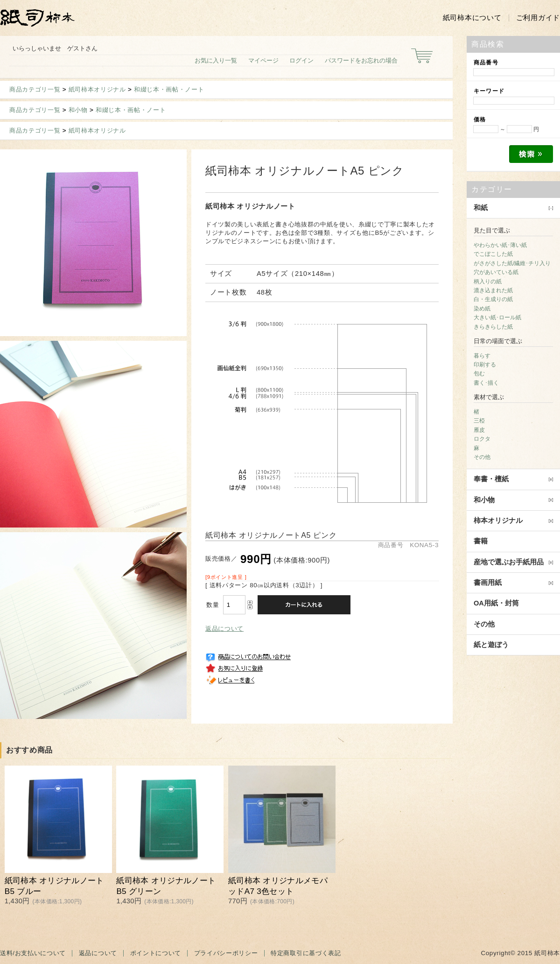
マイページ (263, 60)
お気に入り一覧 (216, 60)
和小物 (78, 110)
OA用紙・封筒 (496, 603)
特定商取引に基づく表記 (306, 953)
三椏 (479, 421)
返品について (224, 629)
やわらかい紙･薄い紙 (500, 245)
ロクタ (482, 439)
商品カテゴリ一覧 (35, 89)
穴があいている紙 (496, 272)
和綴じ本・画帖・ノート (169, 89)
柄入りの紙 (488, 281)
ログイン (301, 60)
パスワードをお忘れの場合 (361, 60)
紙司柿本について (472, 18)
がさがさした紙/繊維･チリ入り (512, 263)
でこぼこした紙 (493, 254)
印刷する (485, 365)
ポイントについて (156, 953)
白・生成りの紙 (493, 299)
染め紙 (482, 309)
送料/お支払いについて (33, 953)
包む (479, 373)
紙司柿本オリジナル (97, 89)
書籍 (481, 541)
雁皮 (479, 430)
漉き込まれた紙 (493, 290)
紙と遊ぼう (491, 645)
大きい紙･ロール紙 (497, 317)
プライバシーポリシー (226, 953)
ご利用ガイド (538, 18)
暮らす (482, 356)
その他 (482, 457)
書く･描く (486, 383)
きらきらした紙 (493, 327)
